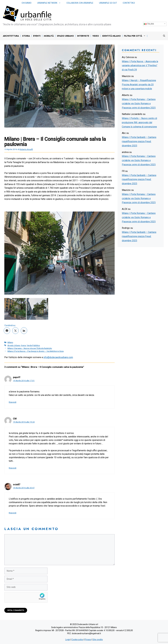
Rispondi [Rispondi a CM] (13, 468)
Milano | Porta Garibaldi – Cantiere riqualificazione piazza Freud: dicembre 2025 (139, 141)
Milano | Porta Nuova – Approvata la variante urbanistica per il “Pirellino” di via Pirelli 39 (140, 66)
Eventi (37, 36)
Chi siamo (27, 3)
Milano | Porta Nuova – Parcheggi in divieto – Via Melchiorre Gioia (36, 351)
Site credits (98, 640)
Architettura (11, 36)
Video (96, 36)
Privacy (88, 640)
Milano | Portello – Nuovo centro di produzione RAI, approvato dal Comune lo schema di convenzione (139, 122)
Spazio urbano (65, 36)
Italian (149, 24)
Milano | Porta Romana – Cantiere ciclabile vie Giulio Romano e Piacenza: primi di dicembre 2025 (139, 104)
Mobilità (49, 36)
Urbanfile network (50, 3)
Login (68, 640)
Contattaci (129, 3)
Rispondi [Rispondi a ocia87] (13, 513)
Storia (26, 36)
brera (24, 345)
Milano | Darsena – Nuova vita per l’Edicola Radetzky (30, 348)
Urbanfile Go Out (108, 3)
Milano (10, 342)
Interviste (83, 36)
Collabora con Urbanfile (80, 3)
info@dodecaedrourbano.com (58, 357)
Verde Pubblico (33, 345)
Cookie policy (77, 640)
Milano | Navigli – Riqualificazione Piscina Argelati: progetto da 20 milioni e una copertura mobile (139, 85)
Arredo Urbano (14, 345)
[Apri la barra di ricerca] (164, 36)
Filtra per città (135, 36)
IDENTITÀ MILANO (111, 36)
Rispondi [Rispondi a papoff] (13, 402)
